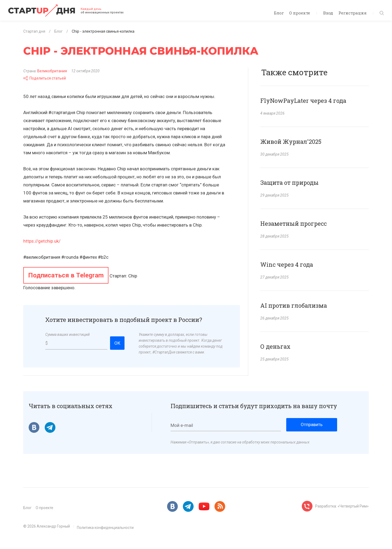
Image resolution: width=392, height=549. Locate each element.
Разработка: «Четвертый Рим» (342, 506)
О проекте (300, 13)
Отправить (312, 424)
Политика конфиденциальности (105, 528)
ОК (117, 343)
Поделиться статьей (45, 78)
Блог (279, 13)
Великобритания (52, 71)
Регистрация (353, 13)
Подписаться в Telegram (66, 275)
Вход (328, 13)
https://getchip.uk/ (42, 241)
